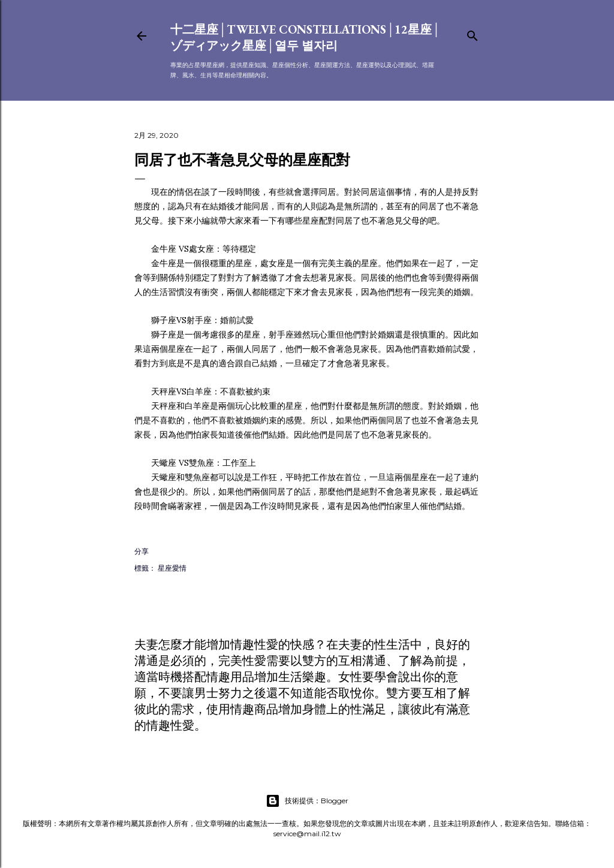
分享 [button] (142, 551)
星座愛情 (172, 568)
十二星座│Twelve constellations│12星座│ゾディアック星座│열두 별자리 (306, 37)
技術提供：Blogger (307, 801)
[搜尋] (472, 33)
